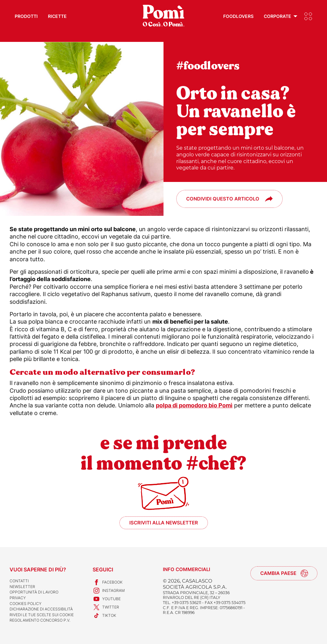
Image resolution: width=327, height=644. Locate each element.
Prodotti (26, 16)
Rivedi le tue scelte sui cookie (42, 615)
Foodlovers (238, 16)
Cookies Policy (26, 604)
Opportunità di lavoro (34, 592)
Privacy (18, 598)
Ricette (57, 16)
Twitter (106, 607)
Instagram (109, 591)
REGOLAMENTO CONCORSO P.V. (40, 620)
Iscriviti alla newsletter (164, 523)
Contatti (19, 581)
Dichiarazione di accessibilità (41, 609)
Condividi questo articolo (223, 199)
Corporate (278, 16)
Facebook (108, 582)
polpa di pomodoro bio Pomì (194, 405)
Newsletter (22, 587)
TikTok (104, 616)
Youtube (107, 599)
